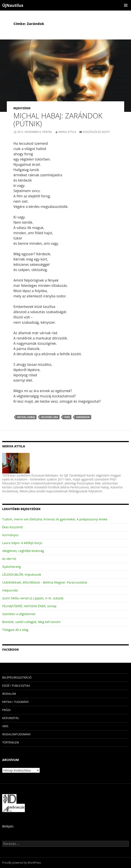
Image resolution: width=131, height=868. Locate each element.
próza (6, 710)
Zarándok (83, 417)
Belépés (8, 826)
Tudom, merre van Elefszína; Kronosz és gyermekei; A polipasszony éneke (55, 519)
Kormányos (10, 535)
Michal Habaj (26, 417)
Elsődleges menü (126, 5)
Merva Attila (67, 132)
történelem (11, 742)
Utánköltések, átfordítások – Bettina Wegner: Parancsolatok (45, 582)
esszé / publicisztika (16, 686)
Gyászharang (11, 567)
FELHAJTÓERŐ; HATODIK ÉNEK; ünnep (29, 606)
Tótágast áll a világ (15, 630)
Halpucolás (10, 590)
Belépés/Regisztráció (17, 678)
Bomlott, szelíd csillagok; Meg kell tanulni (31, 622)
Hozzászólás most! (96, 132)
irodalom (9, 694)
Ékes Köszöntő (13, 527)
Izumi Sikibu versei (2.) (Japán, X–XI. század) (33, 598)
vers (67, 417)
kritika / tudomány (15, 702)
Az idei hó (9, 559)
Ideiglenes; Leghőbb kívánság (23, 551)
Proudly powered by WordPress (22, 863)
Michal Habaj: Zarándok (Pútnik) (58, 120)
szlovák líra (50, 417)
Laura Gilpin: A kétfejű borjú (22, 543)
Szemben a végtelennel (19, 614)
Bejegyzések (22, 108)
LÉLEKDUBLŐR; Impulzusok (22, 574)
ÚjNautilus (13, 5)
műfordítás (10, 718)
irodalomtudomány (16, 734)
